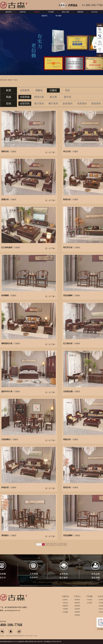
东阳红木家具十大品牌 (31, 636)
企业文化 (65, 603)
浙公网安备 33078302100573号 (53, 642)
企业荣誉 (65, 609)
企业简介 (65, 600)
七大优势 (89, 603)
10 (59, 544)
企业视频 (65, 612)
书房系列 (77, 609)
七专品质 (89, 600)
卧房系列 (77, 606)
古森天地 (23, 12)
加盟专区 (44, 16)
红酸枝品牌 (9, 636)
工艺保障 (51, 12)
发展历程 (65, 606)
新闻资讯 (80, 12)
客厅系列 (77, 600)
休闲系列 (77, 615)
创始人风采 (66, 12)
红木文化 (95, 12)
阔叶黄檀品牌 (15, 636)
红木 (29, 642)
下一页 (64, 544)
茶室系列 (77, 612)
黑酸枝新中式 (22, 636)
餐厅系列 (77, 603)
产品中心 (37, 12)
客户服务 (59, 16)
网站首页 (9, 12)
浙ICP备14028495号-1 (38, 642)
